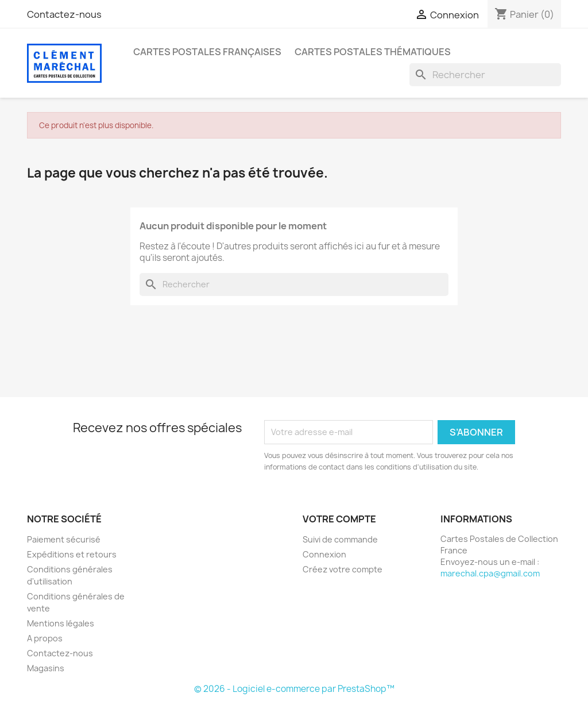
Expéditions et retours (72, 554)
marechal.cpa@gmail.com (490, 573)
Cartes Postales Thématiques (373, 52)
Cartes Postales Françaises (207, 52)
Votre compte (339, 519)
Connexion (324, 554)
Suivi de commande (340, 539)
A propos (45, 638)
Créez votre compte (343, 569)
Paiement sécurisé (64, 539)
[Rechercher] (485, 75)
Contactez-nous (64, 14)
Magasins (46, 668)
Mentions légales (61, 623)
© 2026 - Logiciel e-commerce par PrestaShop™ (294, 689)
